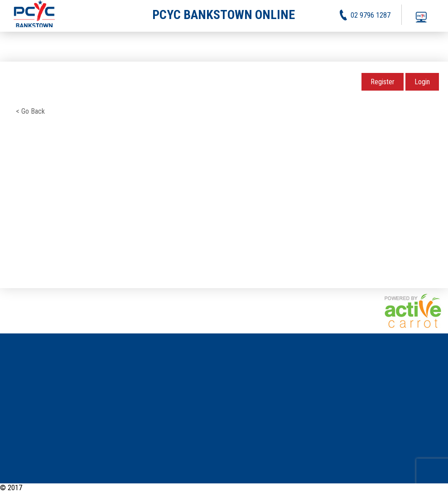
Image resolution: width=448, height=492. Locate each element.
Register (383, 82)
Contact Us (432, 488)
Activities (352, 488)
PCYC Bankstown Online (58, 488)
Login (422, 82)
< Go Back (30, 111)
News (325, 488)
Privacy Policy (391, 488)
